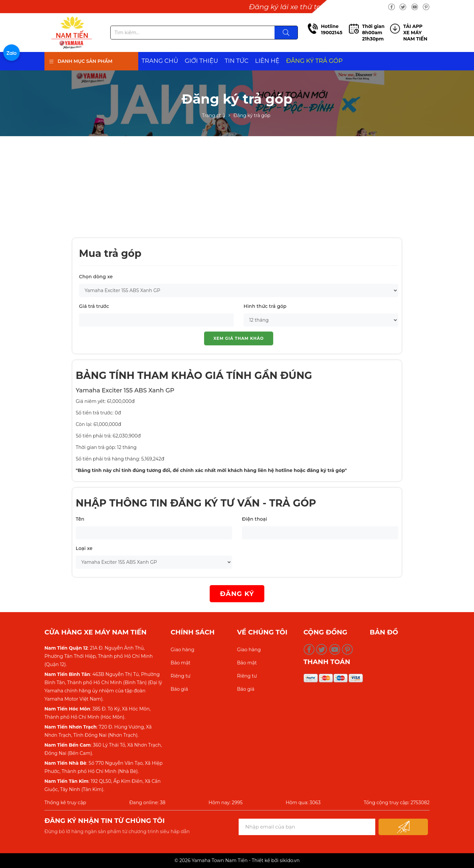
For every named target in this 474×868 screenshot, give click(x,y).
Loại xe (84, 548)
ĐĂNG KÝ (237, 594)
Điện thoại (255, 519)
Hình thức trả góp (265, 306)
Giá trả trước (94, 306)
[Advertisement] (237, 186)
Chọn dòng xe (96, 277)
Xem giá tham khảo (239, 338)
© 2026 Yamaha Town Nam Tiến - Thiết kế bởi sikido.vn (237, 860)
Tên (80, 519)
